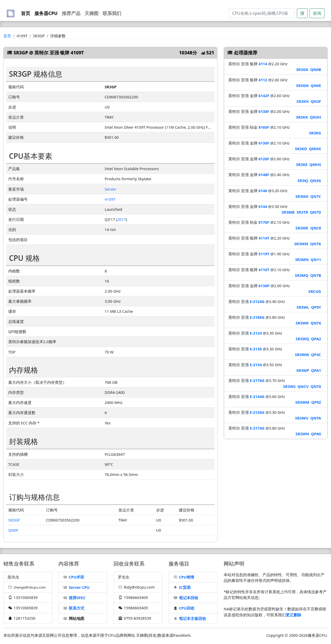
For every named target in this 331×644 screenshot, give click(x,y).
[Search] (262, 13)
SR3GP (14, 520)
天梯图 (92, 13)
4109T (110, 199)
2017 (122, 219)
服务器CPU (46, 13)
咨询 (317, 13)
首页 (26, 13)
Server (110, 189)
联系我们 (112, 13)
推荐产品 (71, 13)
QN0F (13, 530)
